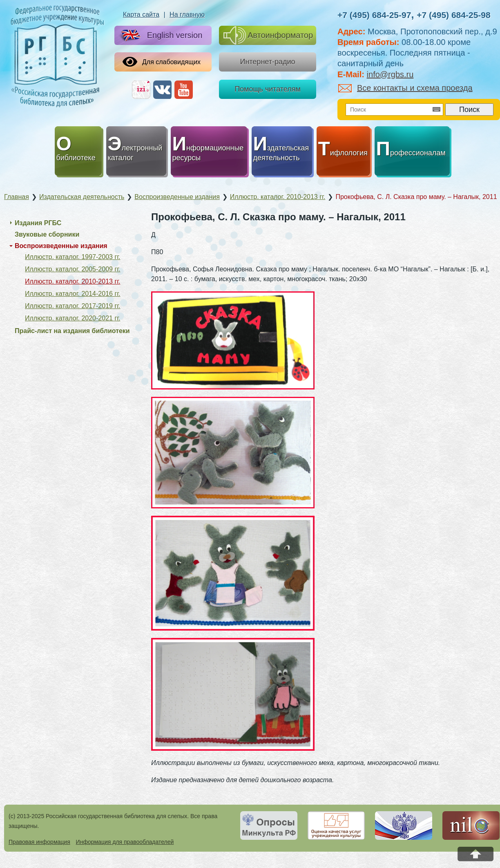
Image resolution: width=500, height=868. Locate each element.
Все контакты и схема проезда (405, 88)
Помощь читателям (268, 89)
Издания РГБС (38, 223)
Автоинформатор (268, 35)
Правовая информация (39, 842)
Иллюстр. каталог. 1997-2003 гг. (73, 257)
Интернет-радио (267, 62)
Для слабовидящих (162, 62)
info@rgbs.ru (390, 74)
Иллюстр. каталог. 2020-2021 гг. (73, 318)
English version (160, 36)
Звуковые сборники (47, 234)
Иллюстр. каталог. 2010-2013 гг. (73, 281)
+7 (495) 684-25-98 (453, 15)
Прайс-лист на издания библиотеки (72, 331)
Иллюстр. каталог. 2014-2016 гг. (73, 294)
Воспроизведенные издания (61, 246)
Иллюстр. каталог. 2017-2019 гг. (73, 306)
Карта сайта (141, 15)
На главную (187, 15)
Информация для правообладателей (125, 842)
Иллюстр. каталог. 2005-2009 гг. (73, 269)
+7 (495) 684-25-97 (374, 15)
